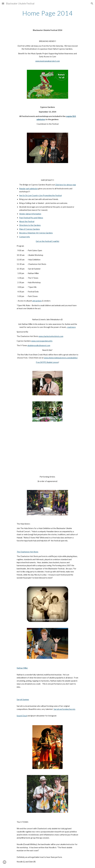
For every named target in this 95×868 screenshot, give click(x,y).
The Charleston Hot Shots (27, 552)
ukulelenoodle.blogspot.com (39, 345)
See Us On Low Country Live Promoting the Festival (40, 195)
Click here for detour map (66, 185)
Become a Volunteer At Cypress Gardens (36, 233)
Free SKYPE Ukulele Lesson (47, 362)
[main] (47, 13)
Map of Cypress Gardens (29, 229)
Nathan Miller (22, 668)
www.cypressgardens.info (42, 341)
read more (71, 327)
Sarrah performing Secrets (64, 709)
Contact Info (25, 237)
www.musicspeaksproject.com (48, 61)
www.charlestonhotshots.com (51, 336)
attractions (37, 301)
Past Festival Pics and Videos (31, 218)
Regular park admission (29, 189)
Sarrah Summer (23, 700)
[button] (3, 3)
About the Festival (27, 221)
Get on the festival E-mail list (47, 241)
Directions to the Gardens (30, 225)
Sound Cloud (22, 716)
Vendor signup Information (30, 214)
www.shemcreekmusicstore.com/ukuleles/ (61, 358)
